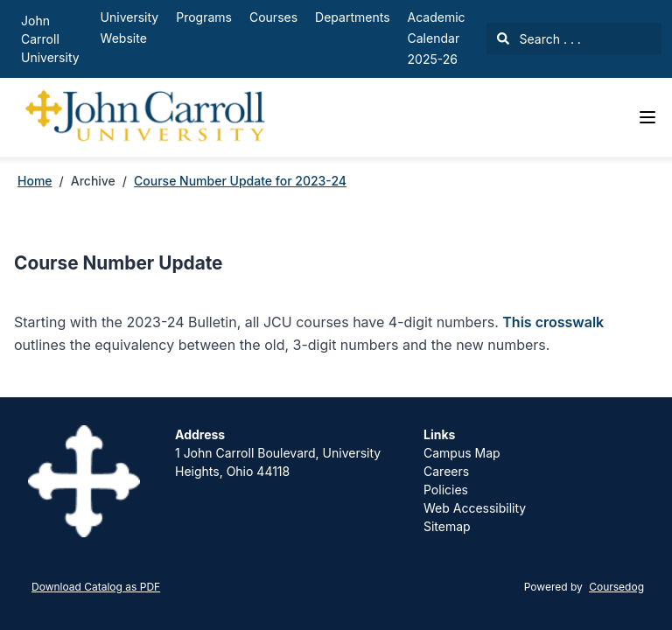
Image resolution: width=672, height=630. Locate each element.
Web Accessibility (475, 508)
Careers (446, 471)
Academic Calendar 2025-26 (437, 38)
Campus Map (462, 453)
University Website (130, 28)
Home (35, 181)
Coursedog (616, 587)
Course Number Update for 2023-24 (240, 181)
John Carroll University (50, 39)
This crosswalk (553, 322)
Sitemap (447, 526)
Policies (446, 490)
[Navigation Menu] (647, 117)
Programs (204, 17)
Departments (352, 17)
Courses (273, 17)
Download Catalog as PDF (96, 587)
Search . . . (539, 39)
